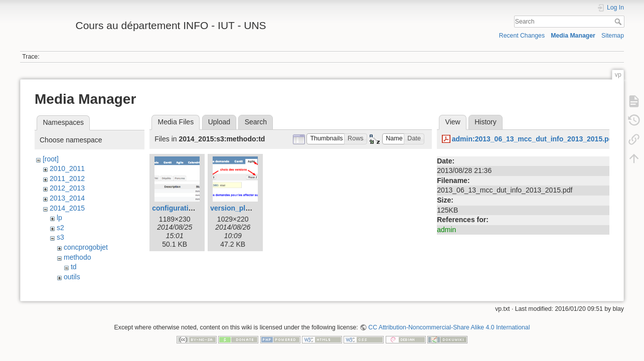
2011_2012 (67, 178)
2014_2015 (67, 208)
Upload (219, 122)
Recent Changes (522, 36)
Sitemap (613, 36)
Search (619, 22)
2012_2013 (67, 188)
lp (59, 218)
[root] (51, 159)
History (486, 122)
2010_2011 (67, 168)
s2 (60, 228)
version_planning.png (247, 208)
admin (446, 230)
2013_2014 (67, 198)
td (74, 267)
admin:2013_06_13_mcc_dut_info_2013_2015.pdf (534, 139)
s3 (60, 237)
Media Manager (573, 36)
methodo (77, 257)
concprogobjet (86, 247)
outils (72, 277)
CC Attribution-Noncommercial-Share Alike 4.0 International (449, 328)
